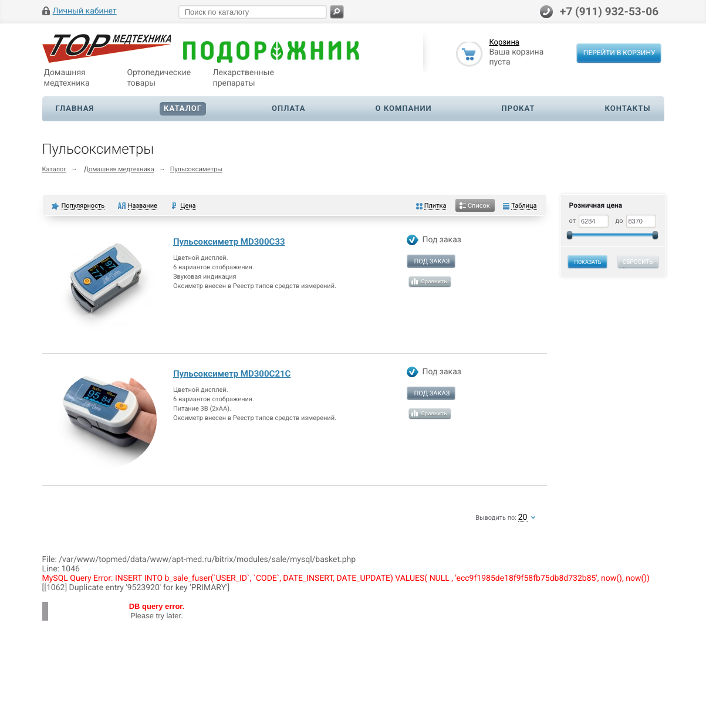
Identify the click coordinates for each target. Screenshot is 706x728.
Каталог (183, 109)
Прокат (518, 109)
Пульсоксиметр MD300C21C (232, 374)
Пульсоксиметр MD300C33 (229, 242)
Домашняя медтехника (119, 169)
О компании (404, 109)
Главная (75, 109)
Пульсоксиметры (196, 169)
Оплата (289, 109)
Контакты (628, 109)
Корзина (504, 43)
